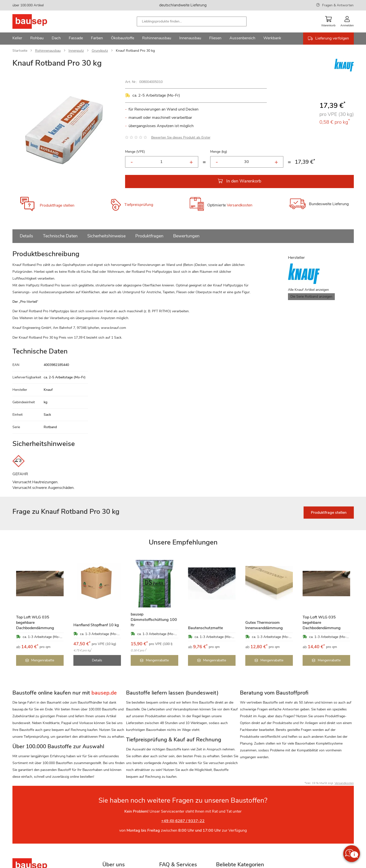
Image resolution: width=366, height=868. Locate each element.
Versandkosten (240, 205)
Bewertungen (186, 236)
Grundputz (100, 51)
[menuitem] (17, 39)
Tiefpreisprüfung (139, 205)
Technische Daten (60, 236)
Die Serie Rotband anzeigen (311, 297)
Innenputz (76, 51)
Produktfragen (149, 236)
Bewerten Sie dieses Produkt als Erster (181, 137)
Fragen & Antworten (338, 5)
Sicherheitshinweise (106, 236)
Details (26, 236)
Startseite (20, 51)
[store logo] (37, 21)
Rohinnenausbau (48, 51)
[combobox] (192, 21)
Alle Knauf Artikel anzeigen (308, 290)
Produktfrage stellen (57, 205)
